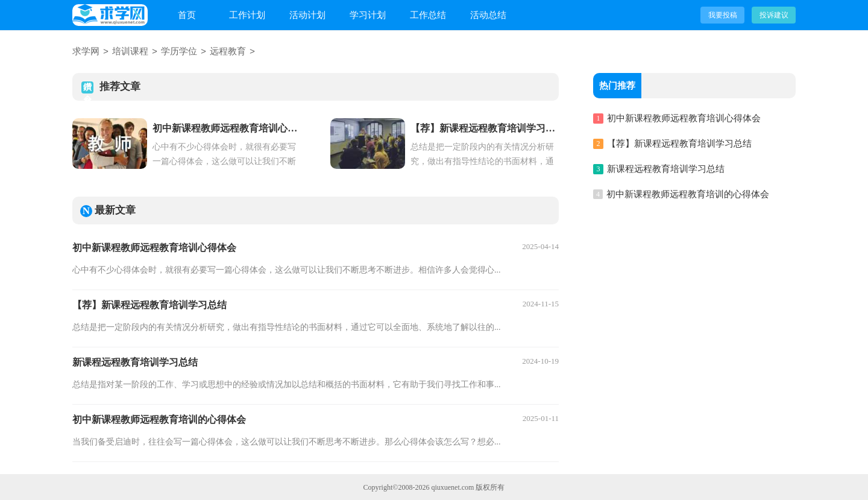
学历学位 (179, 52)
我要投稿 (723, 15)
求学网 (86, 52)
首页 (187, 15)
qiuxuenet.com (452, 487)
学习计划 (368, 15)
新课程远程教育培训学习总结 (135, 362)
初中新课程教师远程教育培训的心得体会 (159, 419)
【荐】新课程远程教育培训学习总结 (149, 304)
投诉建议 (774, 15)
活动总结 (488, 15)
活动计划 (307, 15)
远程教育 (228, 52)
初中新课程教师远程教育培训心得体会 (154, 247)
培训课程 (130, 52)
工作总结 (428, 15)
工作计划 (247, 15)
